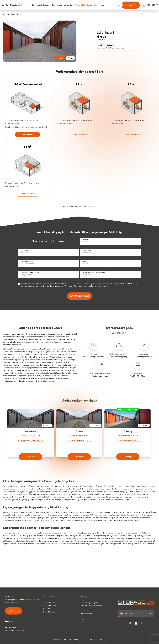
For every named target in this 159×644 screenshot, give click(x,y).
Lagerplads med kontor (63, 5)
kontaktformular (12, 603)
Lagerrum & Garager (41, 5)
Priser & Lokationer (83, 5)
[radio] (39, 242)
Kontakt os (99, 5)
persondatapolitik (86, 640)
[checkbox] (48, 242)
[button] (131, 5)
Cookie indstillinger (100, 640)
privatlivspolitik (103, 286)
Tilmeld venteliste (80, 134)
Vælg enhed (28, 134)
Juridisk (70, 640)
